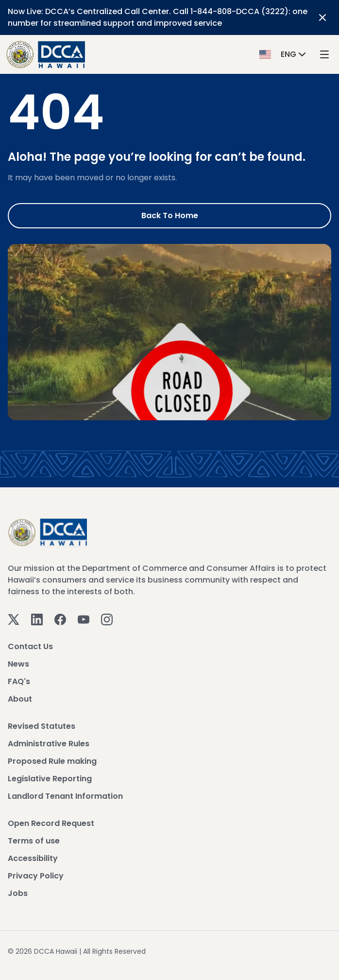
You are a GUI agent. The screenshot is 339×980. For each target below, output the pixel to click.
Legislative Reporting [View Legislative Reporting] (50, 779)
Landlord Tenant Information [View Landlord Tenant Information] (65, 796)
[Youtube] (84, 619)
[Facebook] (60, 619)
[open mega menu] (324, 55)
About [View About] (20, 699)
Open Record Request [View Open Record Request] (51, 823)
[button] (284, 54)
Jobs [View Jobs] (18, 893)
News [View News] (18, 664)
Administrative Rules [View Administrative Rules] (49, 744)
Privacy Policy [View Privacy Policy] (36, 876)
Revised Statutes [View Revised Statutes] (42, 726)
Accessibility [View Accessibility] (33, 858)
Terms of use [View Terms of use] (34, 841)
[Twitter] (14, 619)
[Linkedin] (37, 619)
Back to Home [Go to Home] (170, 215)
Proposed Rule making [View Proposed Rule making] (52, 761)
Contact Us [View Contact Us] (30, 646)
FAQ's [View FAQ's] (19, 681)
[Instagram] (107, 619)
